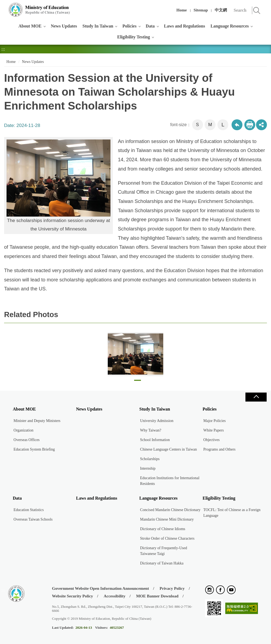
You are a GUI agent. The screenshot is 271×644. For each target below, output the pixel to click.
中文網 (221, 10)
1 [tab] (138, 382)
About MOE (30, 26)
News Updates (64, 26)
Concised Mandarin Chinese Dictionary (170, 510)
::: (3, 7)
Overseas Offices (27, 440)
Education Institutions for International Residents (170, 481)
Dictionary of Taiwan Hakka (162, 563)
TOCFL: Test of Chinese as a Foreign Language (232, 513)
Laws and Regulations (185, 26)
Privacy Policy (172, 588)
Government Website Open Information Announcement (100, 588)
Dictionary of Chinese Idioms (163, 529)
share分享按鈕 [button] (261, 125)
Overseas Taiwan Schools (33, 519)
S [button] (197, 125)
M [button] (210, 125)
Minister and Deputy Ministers (37, 421)
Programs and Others (219, 449)
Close (256, 397)
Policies (130, 26)
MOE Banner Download (157, 596)
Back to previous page (237, 125)
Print (250, 125)
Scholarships (150, 459)
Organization (24, 430)
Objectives (211, 440)
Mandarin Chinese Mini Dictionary (167, 519)
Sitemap (201, 10)
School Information (155, 440)
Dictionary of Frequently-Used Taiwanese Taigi (164, 551)
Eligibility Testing (134, 37)
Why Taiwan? (151, 430)
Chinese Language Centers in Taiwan (169, 449)
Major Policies (214, 421)
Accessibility (115, 596)
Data (150, 26)
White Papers (213, 430)
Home (181, 10)
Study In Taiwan (98, 26)
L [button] (223, 125)
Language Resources (230, 26)
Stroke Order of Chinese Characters (167, 538)
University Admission (157, 421)
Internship (148, 468)
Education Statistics (29, 510)
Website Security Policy (73, 596)
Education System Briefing (34, 449)
